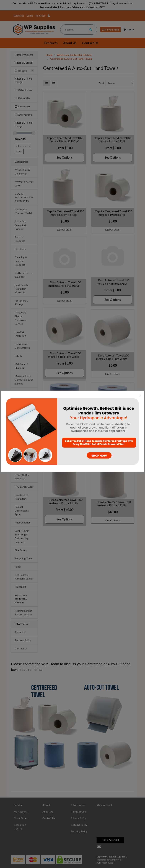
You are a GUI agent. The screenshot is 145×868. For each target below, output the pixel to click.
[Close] (140, 395)
